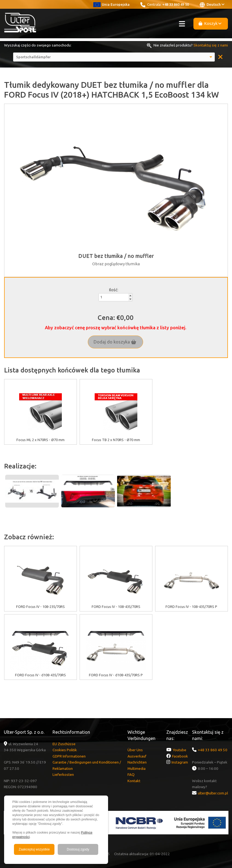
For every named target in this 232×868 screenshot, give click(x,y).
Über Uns (135, 750)
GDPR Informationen (69, 756)
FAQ (131, 774)
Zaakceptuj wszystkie (34, 849)
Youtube (179, 750)
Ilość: (114, 290)
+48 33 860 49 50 (176, 4)
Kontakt (134, 781)
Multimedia (137, 768)
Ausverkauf (137, 756)
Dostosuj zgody (78, 849)
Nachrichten (137, 762)
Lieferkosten (63, 774)
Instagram (180, 762)
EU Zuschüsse (64, 744)
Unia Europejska (111, 4)
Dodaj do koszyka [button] (115, 342)
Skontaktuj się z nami (211, 45)
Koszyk (210, 23)
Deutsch (212, 5)
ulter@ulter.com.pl (213, 793)
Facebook (180, 756)
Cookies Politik (65, 750)
